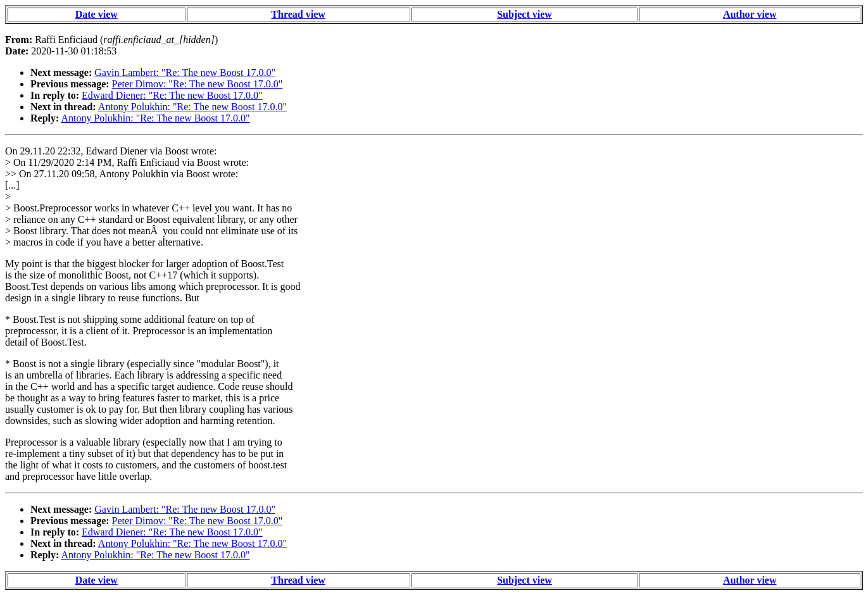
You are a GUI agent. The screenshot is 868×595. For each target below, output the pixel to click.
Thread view (298, 14)
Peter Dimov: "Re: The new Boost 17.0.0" (198, 84)
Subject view (525, 14)
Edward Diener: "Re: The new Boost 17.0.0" (172, 95)
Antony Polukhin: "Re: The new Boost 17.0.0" (192, 107)
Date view (97, 14)
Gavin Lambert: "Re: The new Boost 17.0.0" (185, 72)
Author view (750, 14)
